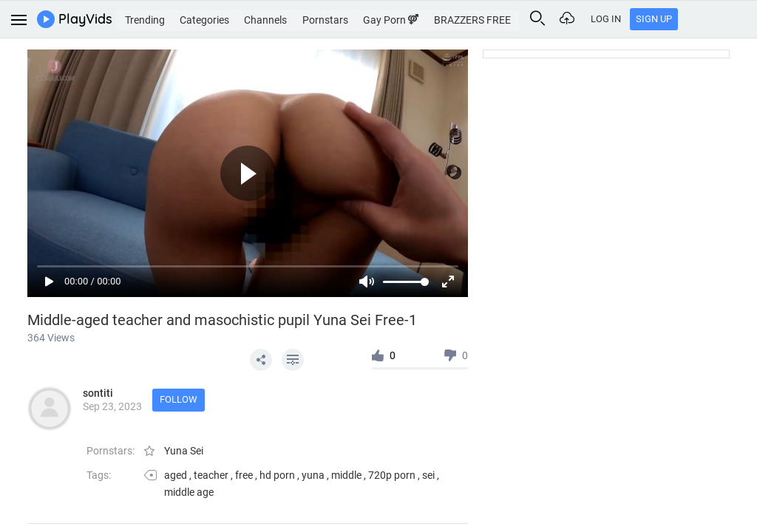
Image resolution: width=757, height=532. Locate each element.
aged (176, 475)
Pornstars (364, 18)
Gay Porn (433, 18)
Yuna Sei (184, 451)
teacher (211, 475)
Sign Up (729, 19)
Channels (302, 18)
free (244, 475)
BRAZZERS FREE (517, 18)
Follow (183, 401)
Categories (238, 18)
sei (428, 475)
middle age (189, 492)
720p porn (392, 475)
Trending (174, 18)
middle (346, 475)
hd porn (277, 475)
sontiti (98, 393)
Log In (681, 19)
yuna (313, 475)
